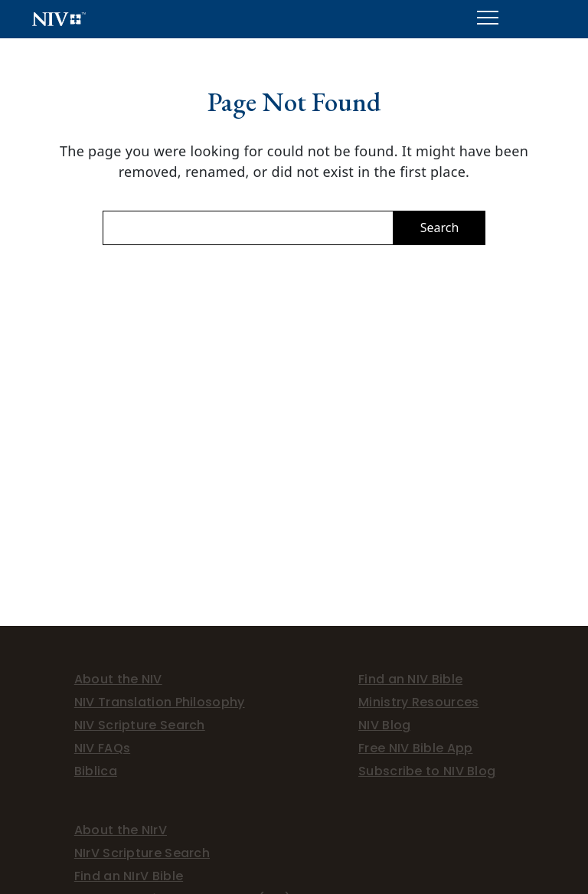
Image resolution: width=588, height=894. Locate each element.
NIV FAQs (102, 748)
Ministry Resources (418, 702)
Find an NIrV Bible (129, 876)
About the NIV (118, 679)
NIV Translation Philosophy (160, 702)
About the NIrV (121, 830)
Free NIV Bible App (415, 748)
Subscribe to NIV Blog (427, 771)
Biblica (96, 771)
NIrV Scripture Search (142, 853)
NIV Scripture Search (140, 725)
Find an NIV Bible (410, 679)
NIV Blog (384, 725)
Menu (488, 11)
